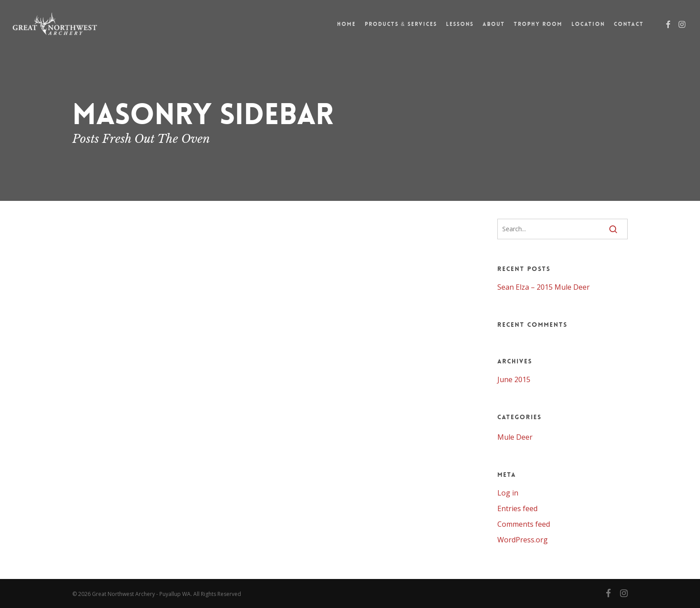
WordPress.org (523, 540)
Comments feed (524, 524)
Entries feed (517, 508)
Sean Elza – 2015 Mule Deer (544, 287)
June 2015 (514, 379)
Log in (508, 493)
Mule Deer (515, 437)
